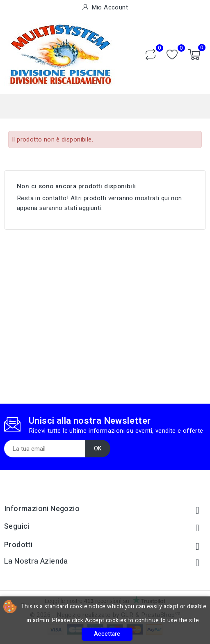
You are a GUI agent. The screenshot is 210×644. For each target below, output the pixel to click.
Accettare (107, 634)
